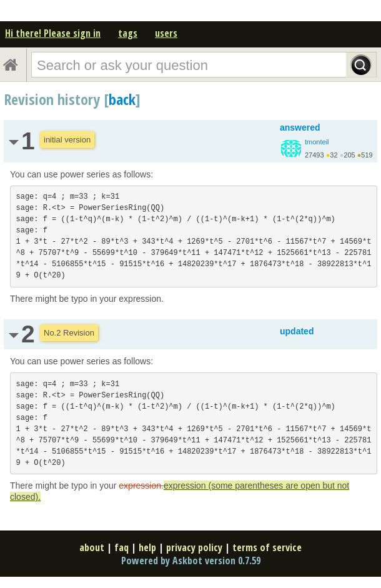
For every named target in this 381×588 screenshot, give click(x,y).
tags (128, 33)
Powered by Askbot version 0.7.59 (191, 561)
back (122, 99)
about (92, 547)
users (166, 33)
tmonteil (317, 142)
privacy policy (194, 547)
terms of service (267, 547)
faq (121, 547)
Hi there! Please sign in (53, 33)
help (147, 547)
